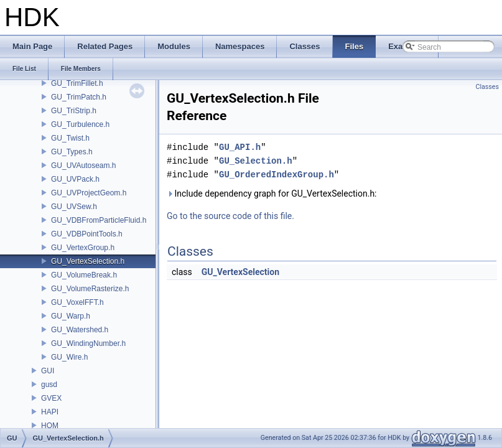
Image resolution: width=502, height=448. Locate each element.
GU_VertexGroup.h (83, 248)
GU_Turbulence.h (80, 124)
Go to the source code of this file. (230, 216)
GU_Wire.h (69, 357)
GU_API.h (240, 147)
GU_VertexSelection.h (88, 261)
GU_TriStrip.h (74, 111)
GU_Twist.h (70, 138)
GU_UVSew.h (74, 207)
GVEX (51, 398)
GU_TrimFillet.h (77, 83)
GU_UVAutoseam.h (84, 166)
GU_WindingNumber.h (88, 343)
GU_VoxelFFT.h (77, 302)
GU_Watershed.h (80, 330)
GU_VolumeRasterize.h (90, 289)
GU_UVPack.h (75, 179)
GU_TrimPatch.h (79, 97)
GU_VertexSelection (240, 272)
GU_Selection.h (256, 161)
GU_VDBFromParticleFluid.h (99, 220)
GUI (48, 371)
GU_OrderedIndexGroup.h (277, 175)
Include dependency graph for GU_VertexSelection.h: (272, 194)
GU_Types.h (72, 152)
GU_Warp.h (71, 316)
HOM (50, 426)
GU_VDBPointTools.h (87, 234)
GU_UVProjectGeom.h (89, 193)
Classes (487, 87)
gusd (49, 385)
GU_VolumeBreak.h (84, 275)
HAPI (50, 412)
